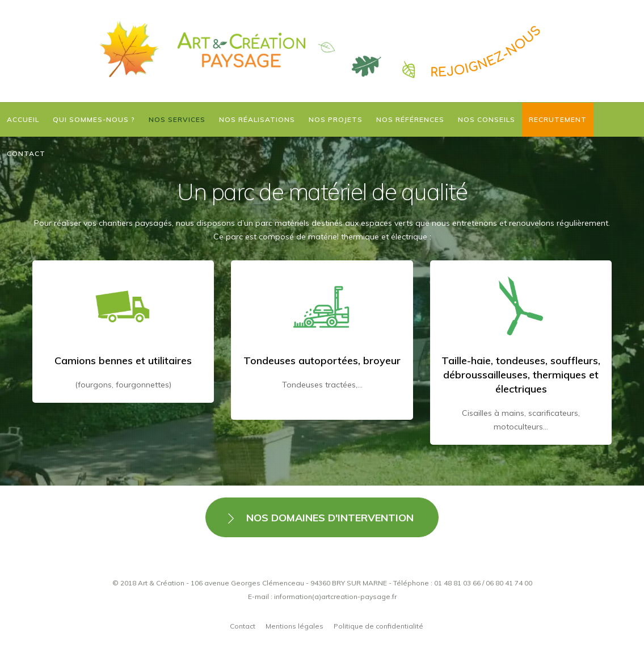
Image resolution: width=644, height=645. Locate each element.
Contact (243, 626)
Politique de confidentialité (378, 626)
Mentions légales (294, 626)
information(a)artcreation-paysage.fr (335, 596)
